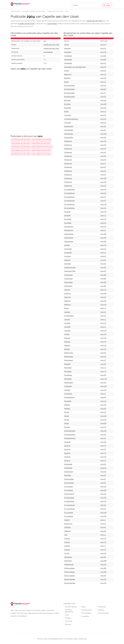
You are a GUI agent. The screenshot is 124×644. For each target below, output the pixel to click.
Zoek (107, 5)
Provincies (69, 621)
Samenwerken (87, 610)
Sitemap (101, 610)
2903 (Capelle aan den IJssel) (41, 143)
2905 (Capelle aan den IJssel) (21, 143)
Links (67, 615)
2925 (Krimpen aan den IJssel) (41, 140)
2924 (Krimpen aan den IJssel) (21, 140)
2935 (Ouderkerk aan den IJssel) (42, 147)
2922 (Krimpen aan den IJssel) (21, 147)
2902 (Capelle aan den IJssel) (21, 150)
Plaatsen (68, 624)
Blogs (84, 607)
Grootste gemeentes (69, 611)
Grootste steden (71, 607)
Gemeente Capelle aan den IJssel (34, 11)
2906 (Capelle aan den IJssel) (41, 154)
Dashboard (102, 607)
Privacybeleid (86, 613)
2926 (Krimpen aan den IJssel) (41, 150)
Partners (68, 618)
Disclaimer (85, 616)
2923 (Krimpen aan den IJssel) (21, 154)
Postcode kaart (103, 613)
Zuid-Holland (15, 11)
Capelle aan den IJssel (55, 11)
